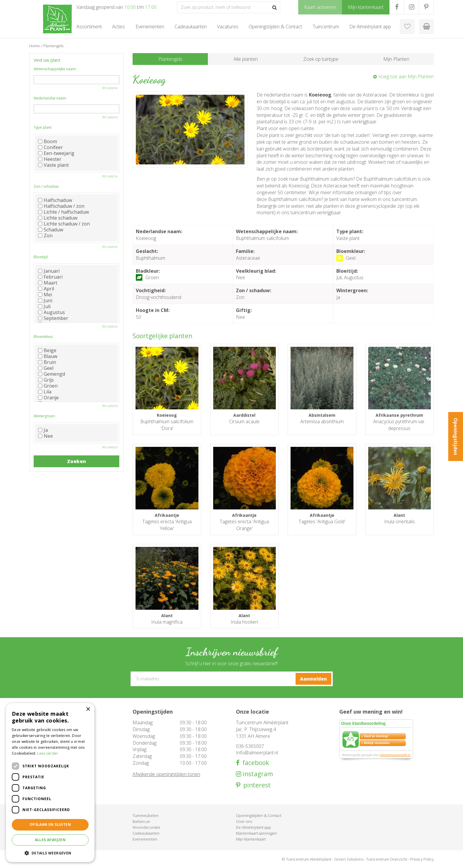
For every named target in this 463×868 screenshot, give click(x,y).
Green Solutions (349, 859)
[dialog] (50, 783)
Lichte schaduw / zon (64, 224)
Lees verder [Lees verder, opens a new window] (48, 753)
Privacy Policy (422, 859)
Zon (45, 236)
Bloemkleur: (44, 337)
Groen (48, 386)
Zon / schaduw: (46, 186)
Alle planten (246, 59)
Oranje (48, 398)
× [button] (88, 709)
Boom (48, 141)
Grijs (46, 380)
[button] (50, 853)
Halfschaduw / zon (61, 206)
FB (397, 7)
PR (426, 7)
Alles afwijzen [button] (50, 840)
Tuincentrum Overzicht (387, 859)
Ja (43, 430)
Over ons (244, 821)
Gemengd (52, 374)
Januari (49, 271)
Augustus (52, 312)
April (46, 289)
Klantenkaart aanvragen (256, 833)
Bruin (47, 362)
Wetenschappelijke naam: (55, 69)
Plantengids (170, 59)
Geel (46, 368)
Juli (44, 306)
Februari (50, 277)
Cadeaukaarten (146, 833)
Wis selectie (110, 88)
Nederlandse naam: (50, 98)
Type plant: (43, 127)
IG (411, 7)
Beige (47, 350)
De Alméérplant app (253, 827)
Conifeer (50, 147)
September (53, 318)
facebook (254, 763)
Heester (50, 159)
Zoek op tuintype (321, 59)
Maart (48, 283)
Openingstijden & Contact (259, 815)
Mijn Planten (396, 59)
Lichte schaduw (58, 218)
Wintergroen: (45, 416)
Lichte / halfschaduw (63, 212)
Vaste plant (53, 165)
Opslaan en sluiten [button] (50, 824)
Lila (45, 392)
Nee (45, 436)
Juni (45, 300)
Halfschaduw (55, 200)
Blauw (48, 356)
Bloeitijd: (41, 257)
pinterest (256, 785)
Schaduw (51, 230)
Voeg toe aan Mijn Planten (406, 76)
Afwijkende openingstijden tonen (166, 774)
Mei (45, 295)
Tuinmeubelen (146, 815)
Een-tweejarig (56, 153)
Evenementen (145, 839)
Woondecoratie (146, 827)
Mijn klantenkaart (251, 839)
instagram (257, 774)
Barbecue (141, 821)
